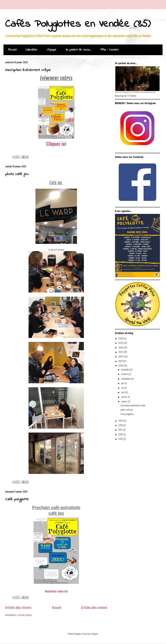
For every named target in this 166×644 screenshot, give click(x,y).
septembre (126, 379)
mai (123, 388)
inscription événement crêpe (28, 70)
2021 (121, 361)
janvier (124, 401)
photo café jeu (17, 174)
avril (123, 392)
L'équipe (52, 50)
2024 (121, 347)
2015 (121, 439)
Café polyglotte (17, 499)
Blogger (95, 634)
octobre (125, 374)
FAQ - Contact (109, 50)
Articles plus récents (18, 607)
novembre (126, 369)
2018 (121, 425)
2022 (121, 356)
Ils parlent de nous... (78, 50)
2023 (121, 352)
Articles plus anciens (94, 607)
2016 (121, 434)
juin (123, 383)
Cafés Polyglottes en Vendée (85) (78, 24)
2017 (121, 430)
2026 (121, 338)
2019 (121, 421)
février (124, 397)
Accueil (12, 50)
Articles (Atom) (25, 615)
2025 (121, 343)
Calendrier (32, 50)
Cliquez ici (56, 144)
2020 (121, 366)
